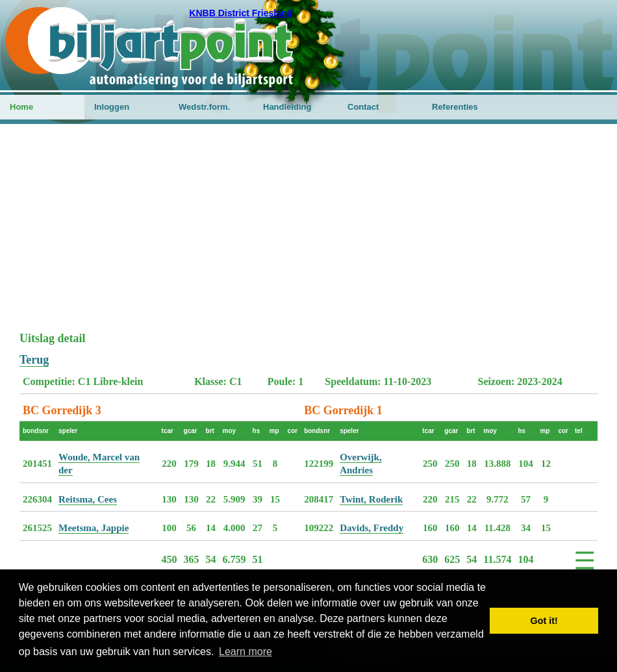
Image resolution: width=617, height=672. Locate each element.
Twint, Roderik (371, 499)
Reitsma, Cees (88, 499)
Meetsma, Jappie (94, 528)
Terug (34, 360)
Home (21, 107)
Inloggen (112, 107)
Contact (363, 107)
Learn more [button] (246, 652)
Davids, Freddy (371, 528)
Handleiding (287, 107)
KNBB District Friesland (241, 13)
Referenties (455, 107)
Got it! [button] (544, 621)
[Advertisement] (308, 234)
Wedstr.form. (204, 107)
